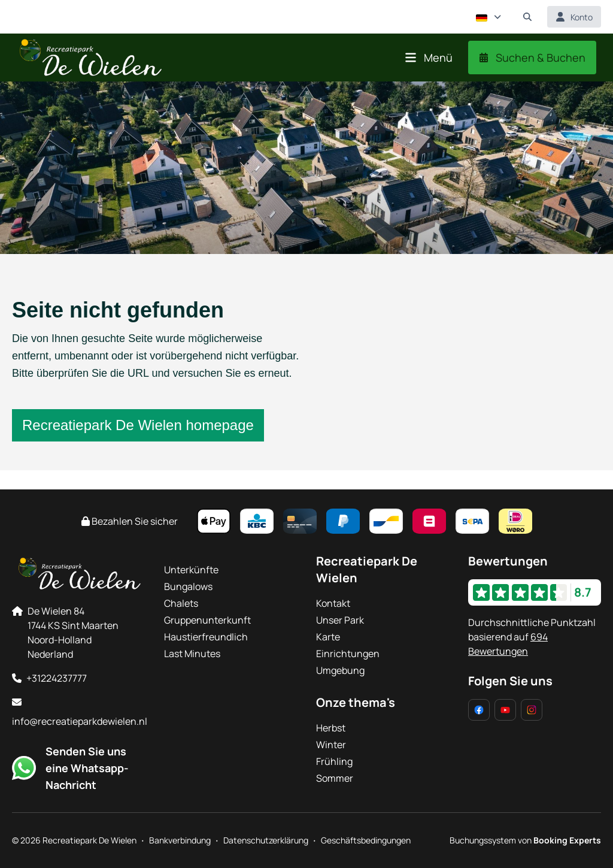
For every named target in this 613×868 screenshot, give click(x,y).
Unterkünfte (191, 570)
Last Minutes (192, 654)
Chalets (181, 603)
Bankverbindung (180, 840)
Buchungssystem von (525, 840)
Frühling (334, 761)
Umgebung (340, 670)
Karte (328, 637)
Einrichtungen (348, 654)
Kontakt (333, 603)
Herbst (331, 728)
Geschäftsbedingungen (366, 840)
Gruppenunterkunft (207, 620)
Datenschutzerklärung (266, 840)
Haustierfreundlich (206, 637)
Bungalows (188, 586)
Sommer (335, 778)
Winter (331, 745)
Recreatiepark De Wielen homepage (138, 425)
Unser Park (340, 620)
